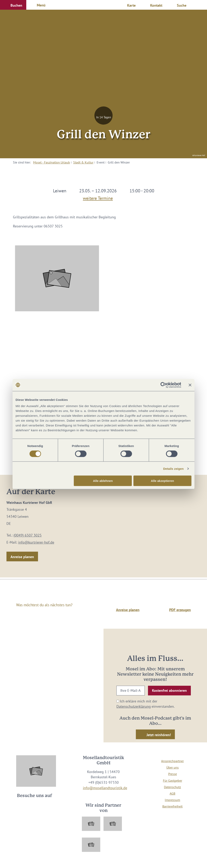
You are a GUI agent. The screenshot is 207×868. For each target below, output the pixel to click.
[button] (13, 5)
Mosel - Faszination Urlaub (52, 162)
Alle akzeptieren (162, 481)
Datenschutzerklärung (134, 706)
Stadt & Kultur (83, 162)
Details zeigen (173, 468)
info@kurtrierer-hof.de (36, 542)
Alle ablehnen (103, 481)
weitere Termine (98, 197)
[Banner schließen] (190, 385)
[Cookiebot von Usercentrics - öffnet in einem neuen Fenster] (163, 385)
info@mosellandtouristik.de (105, 788)
